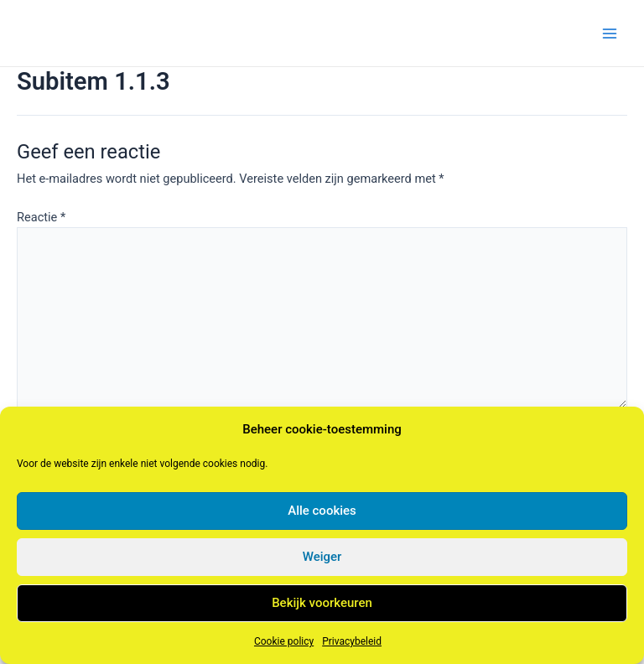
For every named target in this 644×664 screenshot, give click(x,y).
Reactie (41, 217)
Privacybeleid (352, 641)
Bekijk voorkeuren (322, 603)
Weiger (322, 557)
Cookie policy (284, 641)
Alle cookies (322, 511)
